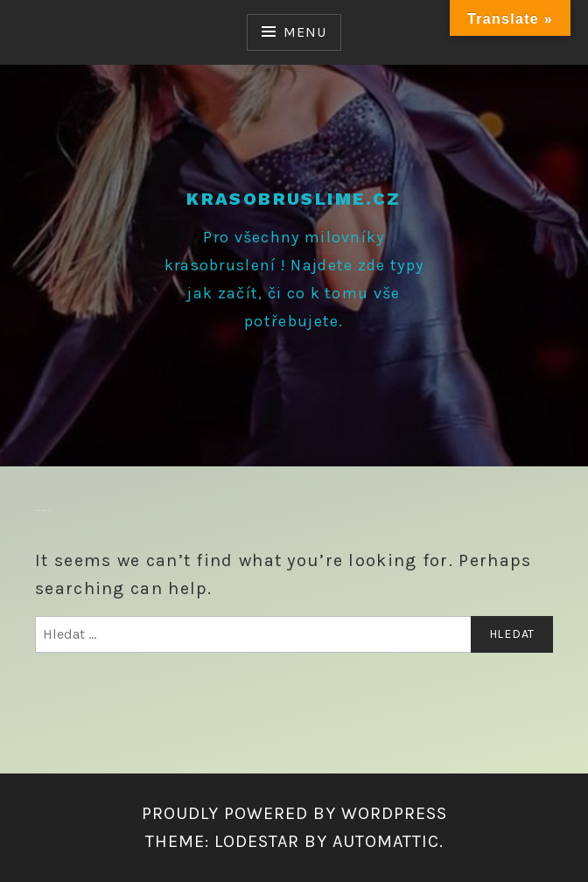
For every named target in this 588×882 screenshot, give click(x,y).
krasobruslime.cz (294, 199)
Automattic (386, 841)
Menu (304, 32)
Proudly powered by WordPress (294, 813)
